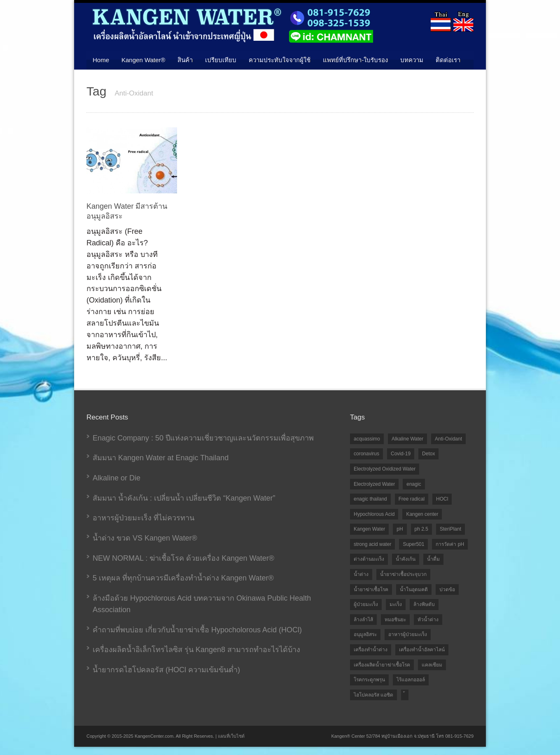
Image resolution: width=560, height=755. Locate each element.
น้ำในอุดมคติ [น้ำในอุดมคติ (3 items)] (414, 590)
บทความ (412, 60)
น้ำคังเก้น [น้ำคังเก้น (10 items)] (406, 559)
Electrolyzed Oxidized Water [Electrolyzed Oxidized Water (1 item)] (385, 469)
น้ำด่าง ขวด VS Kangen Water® (145, 538)
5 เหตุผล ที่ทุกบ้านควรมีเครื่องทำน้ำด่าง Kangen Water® (183, 578)
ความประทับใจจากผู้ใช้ (280, 60)
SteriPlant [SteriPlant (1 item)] (450, 529)
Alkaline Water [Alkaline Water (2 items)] (407, 439)
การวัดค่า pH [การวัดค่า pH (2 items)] (450, 544)
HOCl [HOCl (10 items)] (442, 499)
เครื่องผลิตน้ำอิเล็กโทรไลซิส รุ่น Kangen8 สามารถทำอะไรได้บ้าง (196, 650)
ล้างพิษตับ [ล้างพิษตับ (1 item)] (424, 604)
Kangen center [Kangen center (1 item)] (422, 514)
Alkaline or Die (117, 478)
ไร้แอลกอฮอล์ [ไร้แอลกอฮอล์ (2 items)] (411, 680)
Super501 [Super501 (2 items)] (413, 544)
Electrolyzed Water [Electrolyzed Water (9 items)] (374, 484)
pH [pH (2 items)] (400, 529)
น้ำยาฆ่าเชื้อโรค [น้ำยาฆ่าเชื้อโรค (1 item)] (371, 590)
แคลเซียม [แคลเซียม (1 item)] (432, 665)
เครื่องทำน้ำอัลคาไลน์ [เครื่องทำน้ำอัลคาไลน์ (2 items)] (422, 650)
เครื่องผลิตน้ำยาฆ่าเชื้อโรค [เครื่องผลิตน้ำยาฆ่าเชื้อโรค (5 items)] (382, 665)
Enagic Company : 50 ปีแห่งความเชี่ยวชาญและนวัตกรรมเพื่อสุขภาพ (203, 438)
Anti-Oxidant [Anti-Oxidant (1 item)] (448, 439)
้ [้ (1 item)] (405, 695)
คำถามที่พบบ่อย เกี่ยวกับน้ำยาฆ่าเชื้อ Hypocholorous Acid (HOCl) (197, 630)
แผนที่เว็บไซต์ (231, 736)
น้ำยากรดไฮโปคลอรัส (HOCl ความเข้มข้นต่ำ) (166, 670)
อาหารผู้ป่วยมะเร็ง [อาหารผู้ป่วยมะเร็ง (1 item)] (408, 634)
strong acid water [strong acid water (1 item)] (372, 544)
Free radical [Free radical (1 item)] (412, 499)
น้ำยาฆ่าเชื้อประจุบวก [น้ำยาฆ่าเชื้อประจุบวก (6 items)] (403, 574)
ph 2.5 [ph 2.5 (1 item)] (421, 529)
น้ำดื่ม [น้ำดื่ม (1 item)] (433, 559)
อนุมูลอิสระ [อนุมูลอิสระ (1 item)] (365, 634)
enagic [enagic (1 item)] (414, 484)
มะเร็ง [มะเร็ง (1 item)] (396, 604)
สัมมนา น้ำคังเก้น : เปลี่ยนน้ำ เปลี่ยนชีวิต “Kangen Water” (184, 498)
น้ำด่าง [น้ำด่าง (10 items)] (361, 574)
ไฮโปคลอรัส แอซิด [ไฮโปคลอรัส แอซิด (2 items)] (373, 695)
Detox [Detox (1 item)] (428, 454)
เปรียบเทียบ (221, 60)
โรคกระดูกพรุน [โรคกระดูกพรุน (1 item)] (369, 680)
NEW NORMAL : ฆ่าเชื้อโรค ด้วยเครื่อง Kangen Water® (183, 558)
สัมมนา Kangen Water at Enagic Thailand (161, 458)
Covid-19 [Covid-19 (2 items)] (401, 454)
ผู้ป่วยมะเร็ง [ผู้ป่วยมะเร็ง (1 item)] (366, 604)
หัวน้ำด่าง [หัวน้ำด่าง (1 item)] (428, 620)
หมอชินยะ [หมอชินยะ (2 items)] (395, 620)
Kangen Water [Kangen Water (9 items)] (369, 529)
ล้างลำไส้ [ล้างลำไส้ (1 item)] (363, 620)
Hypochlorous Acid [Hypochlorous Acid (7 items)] (374, 514)
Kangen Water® (143, 60)
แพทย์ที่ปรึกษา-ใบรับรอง (355, 60)
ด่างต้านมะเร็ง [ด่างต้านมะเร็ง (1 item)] (369, 559)
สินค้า (185, 60)
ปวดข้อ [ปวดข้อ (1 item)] (447, 590)
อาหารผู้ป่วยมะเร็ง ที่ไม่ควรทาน (143, 518)
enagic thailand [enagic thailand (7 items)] (370, 499)
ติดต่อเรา (448, 60)
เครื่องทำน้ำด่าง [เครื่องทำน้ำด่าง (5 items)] (371, 650)
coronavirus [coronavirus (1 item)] (366, 454)
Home (101, 60)
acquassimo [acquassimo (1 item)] (367, 439)
